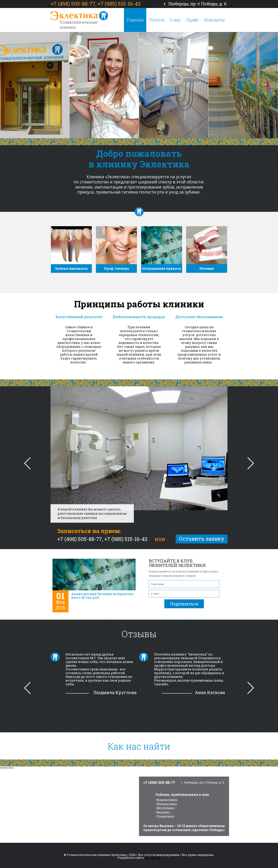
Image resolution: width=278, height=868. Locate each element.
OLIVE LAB (153, 858)
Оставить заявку (202, 539)
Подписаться (184, 604)
